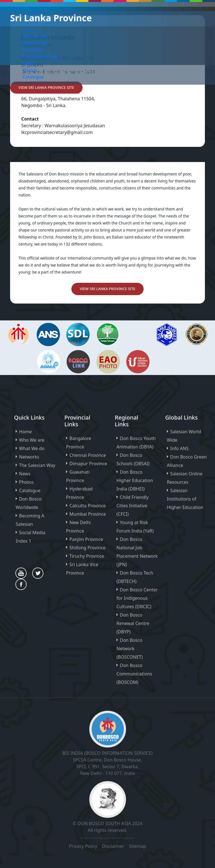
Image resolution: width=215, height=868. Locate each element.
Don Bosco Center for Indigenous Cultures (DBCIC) (137, 598)
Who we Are (35, 36)
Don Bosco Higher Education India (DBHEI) (135, 480)
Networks (32, 50)
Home (29, 30)
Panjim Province (86, 539)
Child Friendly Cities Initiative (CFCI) (132, 506)
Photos (30, 70)
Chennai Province (88, 455)
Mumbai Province (88, 514)
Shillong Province (87, 548)
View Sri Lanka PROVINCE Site (46, 87)
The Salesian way (40, 57)
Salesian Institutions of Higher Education (185, 499)
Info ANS (179, 448)
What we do (35, 43)
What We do (32, 448)
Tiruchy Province (87, 556)
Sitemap (137, 846)
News (28, 63)
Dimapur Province (88, 464)
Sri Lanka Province (51, 18)
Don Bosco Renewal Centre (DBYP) (133, 623)
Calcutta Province (88, 506)
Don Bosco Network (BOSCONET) (130, 649)
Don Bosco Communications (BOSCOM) (134, 674)
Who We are (32, 440)
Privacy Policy (83, 846)
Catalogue (33, 77)
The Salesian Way (37, 465)
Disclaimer (114, 846)
